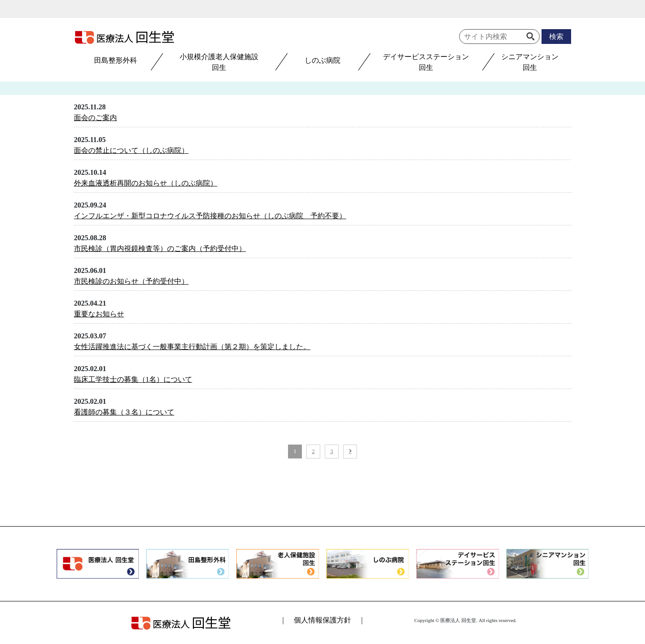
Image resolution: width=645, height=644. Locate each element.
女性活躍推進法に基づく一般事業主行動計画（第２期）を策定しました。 (192, 347)
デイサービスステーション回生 (426, 62)
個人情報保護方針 (322, 620)
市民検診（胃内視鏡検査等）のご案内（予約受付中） (160, 249)
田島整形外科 (116, 60)
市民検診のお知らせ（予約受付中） (131, 281)
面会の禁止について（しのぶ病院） (131, 150)
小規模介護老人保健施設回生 (219, 62)
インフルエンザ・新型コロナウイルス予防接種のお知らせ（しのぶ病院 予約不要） (210, 216)
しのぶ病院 (322, 60)
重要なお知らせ (99, 314)
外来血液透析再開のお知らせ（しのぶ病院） (146, 183)
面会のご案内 (95, 118)
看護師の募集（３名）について (124, 412)
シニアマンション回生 (530, 62)
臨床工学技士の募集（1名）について (133, 379)
